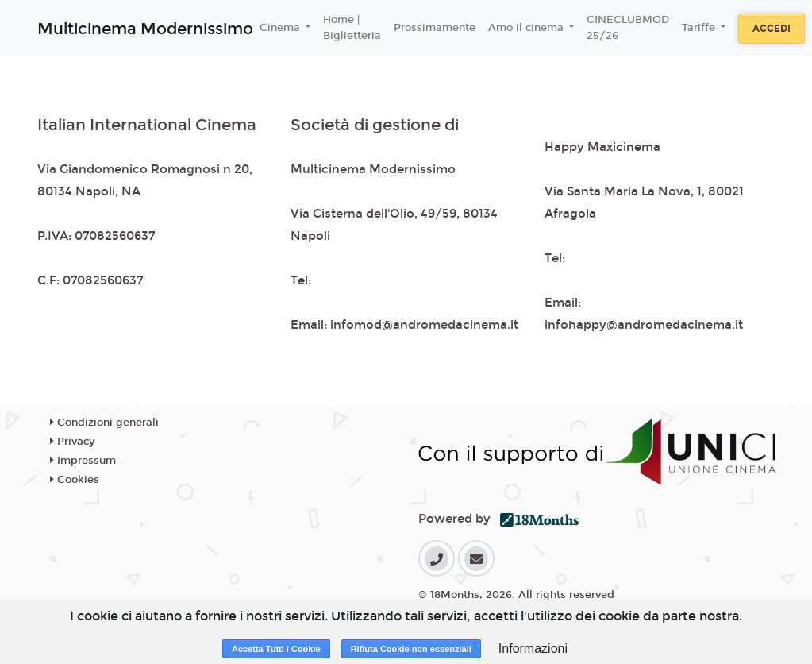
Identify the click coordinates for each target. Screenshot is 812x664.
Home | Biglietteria (352, 28)
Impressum (83, 461)
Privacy (72, 442)
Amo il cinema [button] (527, 28)
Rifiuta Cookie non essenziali (411, 649)
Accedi (772, 29)
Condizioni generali (104, 423)
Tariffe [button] (700, 28)
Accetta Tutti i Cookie (276, 649)
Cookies (75, 480)
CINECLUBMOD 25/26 (628, 28)
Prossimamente (435, 28)
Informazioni (533, 649)
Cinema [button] (281, 28)
